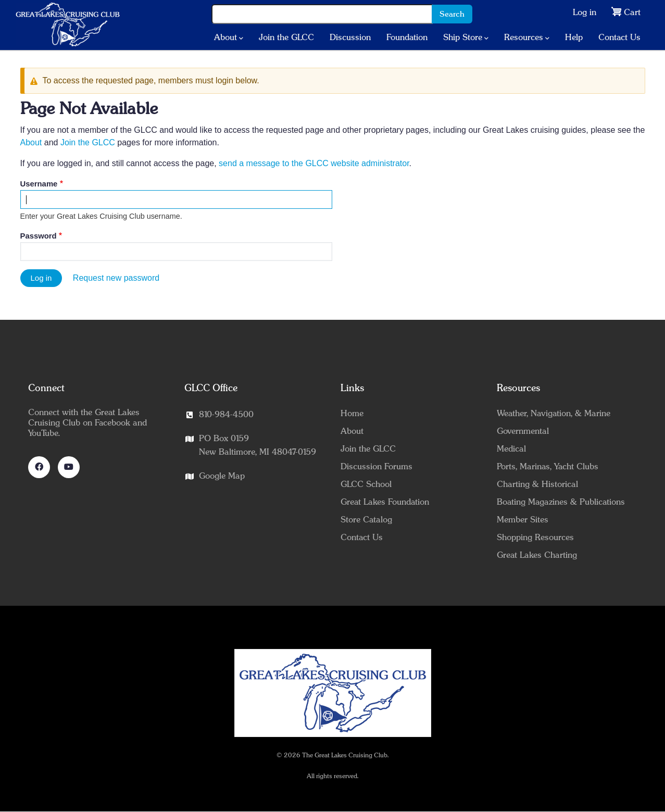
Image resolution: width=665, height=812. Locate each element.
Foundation (407, 38)
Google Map (222, 476)
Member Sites (523, 520)
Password (39, 236)
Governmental (523, 431)
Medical (511, 449)
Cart (632, 13)
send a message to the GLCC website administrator (314, 163)
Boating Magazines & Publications (561, 502)
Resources (527, 38)
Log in (585, 13)
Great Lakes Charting (537, 555)
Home (352, 414)
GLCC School (366, 484)
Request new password (116, 278)
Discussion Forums (377, 467)
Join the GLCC (286, 38)
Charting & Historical (537, 484)
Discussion (350, 38)
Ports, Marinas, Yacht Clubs (548, 467)
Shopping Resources (535, 538)
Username (39, 184)
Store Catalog (366, 520)
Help (574, 38)
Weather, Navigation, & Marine (554, 414)
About (229, 38)
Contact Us (619, 38)
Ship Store (466, 38)
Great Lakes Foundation (385, 502)
